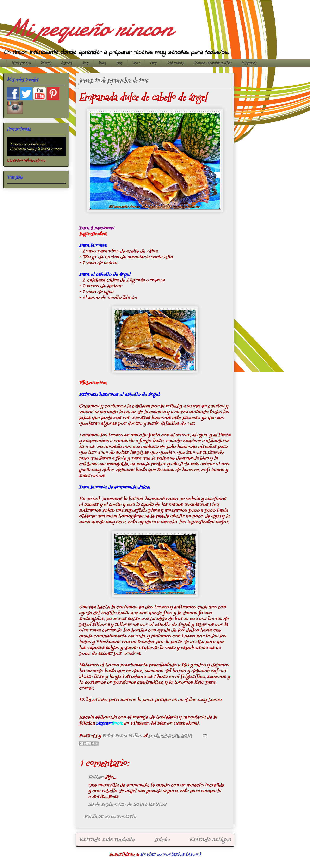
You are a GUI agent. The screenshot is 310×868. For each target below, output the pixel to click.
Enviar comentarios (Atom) (170, 855)
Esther (96, 777)
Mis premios (249, 63)
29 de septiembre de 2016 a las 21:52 (127, 805)
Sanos (85, 63)
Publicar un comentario (110, 817)
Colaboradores (175, 63)
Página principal (21, 63)
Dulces (102, 63)
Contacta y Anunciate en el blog (212, 63)
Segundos (66, 63)
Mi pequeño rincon (88, 28)
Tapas (119, 63)
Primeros (46, 63)
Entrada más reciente (107, 840)
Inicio (162, 840)
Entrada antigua (210, 840)
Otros (153, 63)
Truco (136, 63)
